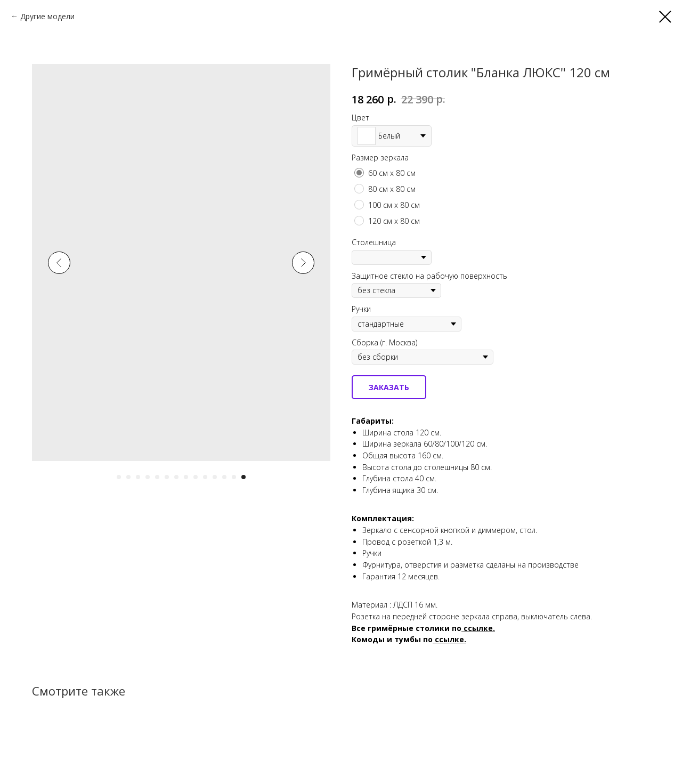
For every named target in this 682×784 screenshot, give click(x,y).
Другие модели (47, 16)
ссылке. (479, 628)
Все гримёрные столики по (407, 628)
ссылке (449, 639)
